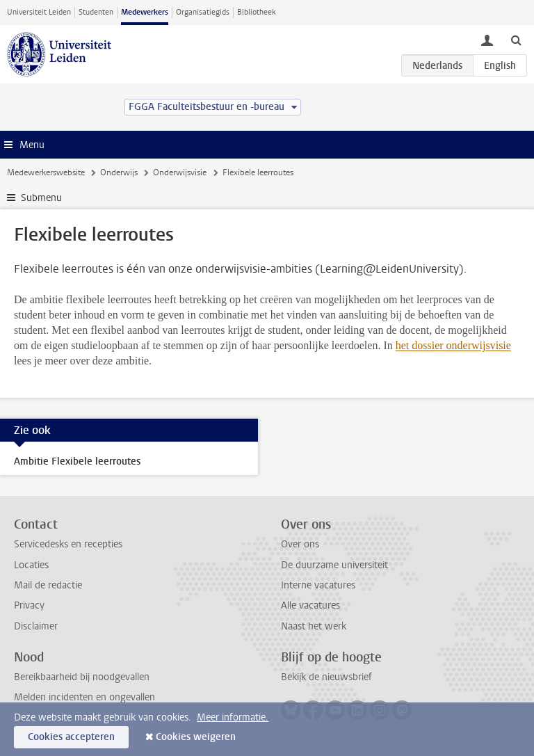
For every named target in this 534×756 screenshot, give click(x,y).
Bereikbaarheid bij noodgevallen (82, 677)
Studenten (96, 12)
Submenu (41, 198)
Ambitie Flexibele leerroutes (77, 461)
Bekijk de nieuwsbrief (326, 677)
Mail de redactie (48, 585)
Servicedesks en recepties (68, 544)
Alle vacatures (310, 605)
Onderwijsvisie (180, 172)
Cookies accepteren (71, 737)
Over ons (300, 544)
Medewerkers (145, 12)
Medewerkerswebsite (46, 172)
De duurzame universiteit (334, 565)
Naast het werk (314, 626)
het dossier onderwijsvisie (453, 345)
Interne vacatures (318, 585)
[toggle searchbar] (516, 40)
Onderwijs (119, 172)
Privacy (29, 605)
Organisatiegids (203, 12)
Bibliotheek (257, 12)
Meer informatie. (233, 717)
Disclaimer (36, 626)
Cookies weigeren (196, 737)
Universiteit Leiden (39, 12)
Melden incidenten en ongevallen (84, 697)
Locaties (31, 565)
